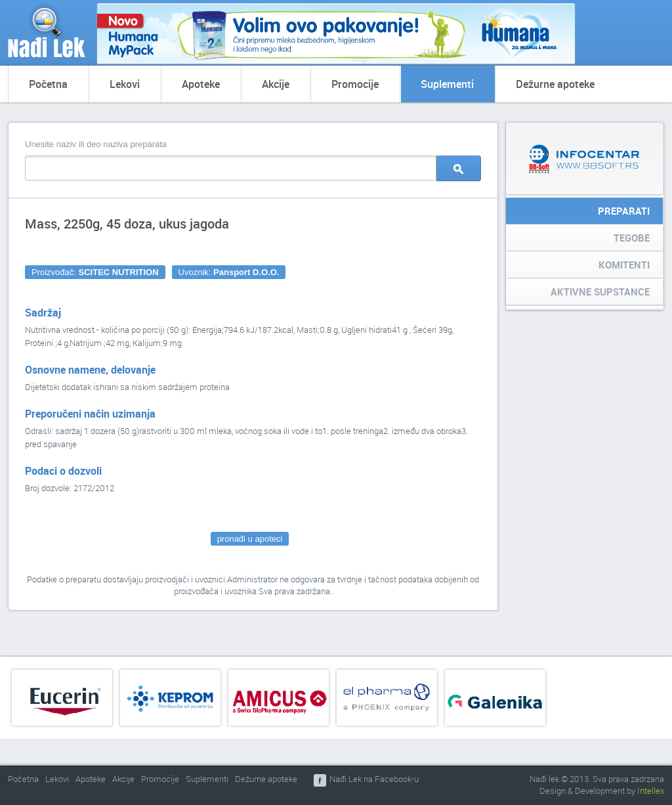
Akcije (276, 84)
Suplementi (447, 84)
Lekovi (125, 84)
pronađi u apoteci (250, 539)
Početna (48, 84)
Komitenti (624, 265)
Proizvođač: (95, 272)
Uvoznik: (229, 272)
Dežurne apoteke (555, 84)
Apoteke (201, 84)
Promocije (355, 84)
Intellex (651, 791)
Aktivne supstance (600, 292)
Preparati (624, 211)
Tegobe (632, 238)
